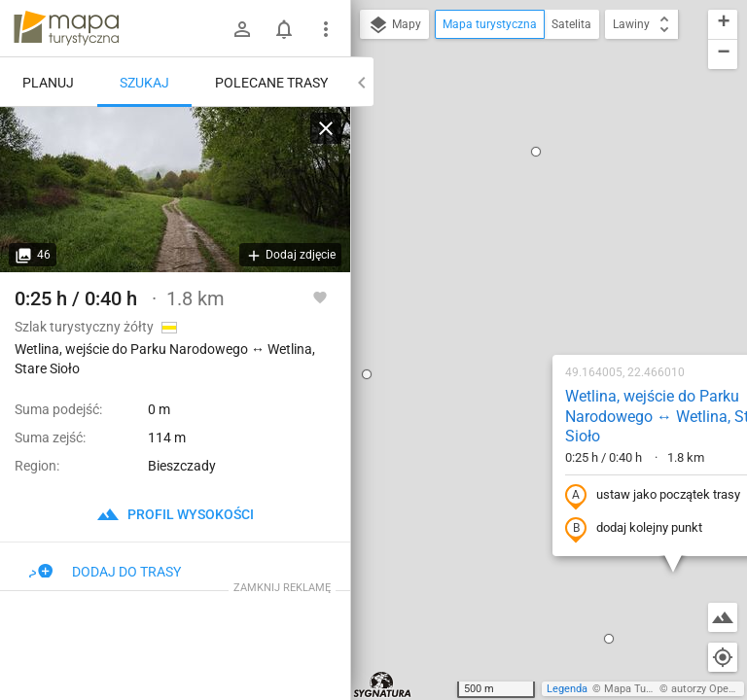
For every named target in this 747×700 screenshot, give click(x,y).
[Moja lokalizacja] (723, 657)
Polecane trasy (271, 83)
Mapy (394, 25)
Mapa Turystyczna (648, 689)
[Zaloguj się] (242, 29)
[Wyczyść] (326, 128)
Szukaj (144, 83)
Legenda (567, 689)
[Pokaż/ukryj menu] (326, 29)
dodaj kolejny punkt (509, 298)
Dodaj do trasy (105, 572)
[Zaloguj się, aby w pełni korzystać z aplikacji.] (320, 297)
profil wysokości (175, 514)
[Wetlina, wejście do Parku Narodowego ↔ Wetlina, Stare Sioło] (175, 190)
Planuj (48, 83)
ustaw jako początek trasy (528, 265)
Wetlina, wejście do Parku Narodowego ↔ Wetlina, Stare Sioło (543, 186)
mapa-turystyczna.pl (66, 28)
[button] (484, 408)
